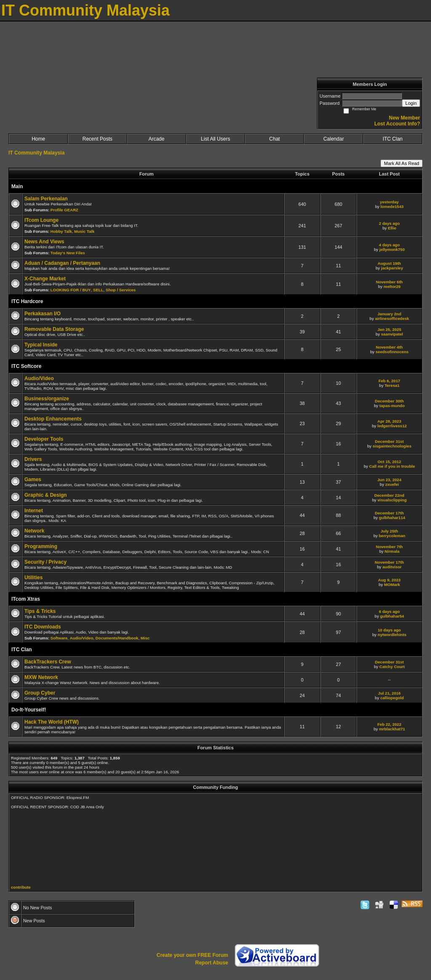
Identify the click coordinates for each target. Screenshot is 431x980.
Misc (145, 638)
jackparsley (392, 268)
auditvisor (392, 567)
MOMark (392, 585)
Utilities (33, 578)
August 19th (389, 263)
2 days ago (389, 223)
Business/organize (47, 399)
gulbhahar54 (392, 616)
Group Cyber (40, 693)
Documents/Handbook (117, 638)
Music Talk (84, 231)
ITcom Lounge (41, 220)
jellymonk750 (392, 249)
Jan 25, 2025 (390, 329)
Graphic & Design (46, 495)
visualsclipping (392, 500)
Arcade (157, 139)
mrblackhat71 (392, 729)
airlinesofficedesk (392, 318)
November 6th (389, 282)
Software (59, 638)
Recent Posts (97, 139)
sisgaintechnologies (392, 446)
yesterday (390, 202)
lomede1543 (392, 206)
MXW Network (41, 677)
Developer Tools (44, 439)
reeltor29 (392, 286)
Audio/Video (39, 378)
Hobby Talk (61, 231)
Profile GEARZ (64, 210)
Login (411, 103)
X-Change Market (45, 279)
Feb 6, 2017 (389, 381)
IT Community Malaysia (36, 153)
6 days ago (389, 611)
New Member (404, 118)
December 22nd (389, 495)
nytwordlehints (392, 635)
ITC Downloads (43, 627)
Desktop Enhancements (53, 419)
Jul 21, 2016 (389, 693)
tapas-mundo (392, 406)
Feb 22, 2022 (389, 724)
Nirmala (392, 551)
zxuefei (392, 484)
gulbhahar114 (392, 518)
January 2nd (390, 314)
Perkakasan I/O (43, 314)
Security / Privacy (45, 562)
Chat (275, 139)
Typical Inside (41, 345)
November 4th (389, 347)
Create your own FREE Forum (192, 955)
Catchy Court (392, 667)
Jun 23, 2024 (389, 480)
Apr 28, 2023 (390, 421)
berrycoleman (392, 536)
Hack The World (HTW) (52, 722)
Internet (34, 511)
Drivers (33, 459)
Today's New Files (68, 253)
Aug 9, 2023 (389, 580)
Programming (41, 546)
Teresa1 (392, 385)
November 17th (389, 562)
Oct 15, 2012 (389, 462)
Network (34, 531)
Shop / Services (121, 290)
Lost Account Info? (397, 124)
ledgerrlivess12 (392, 426)
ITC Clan (392, 139)
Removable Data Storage (54, 329)
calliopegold (392, 698)
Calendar (334, 139)
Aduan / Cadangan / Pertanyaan (62, 263)
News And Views (44, 242)
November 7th (389, 547)
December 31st (389, 441)
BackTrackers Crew (48, 662)
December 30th (390, 401)
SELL (98, 290)
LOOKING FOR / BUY (71, 290)
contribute (21, 887)
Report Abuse (212, 963)
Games (33, 479)
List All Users (215, 139)
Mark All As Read (402, 163)
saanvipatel (392, 334)
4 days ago (389, 245)
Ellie (392, 228)
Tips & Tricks (40, 611)
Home (38, 139)
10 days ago (390, 630)
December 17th (390, 513)
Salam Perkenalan (46, 199)
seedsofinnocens (392, 352)
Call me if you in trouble (392, 466)
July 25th (389, 531)
